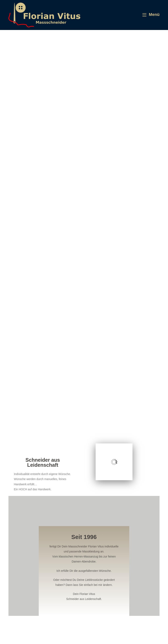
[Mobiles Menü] (151, 15)
